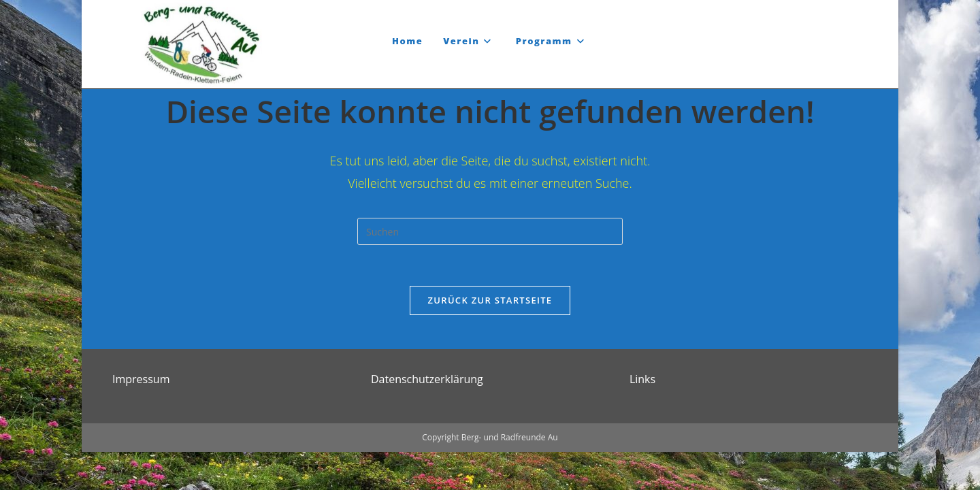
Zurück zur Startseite (490, 300)
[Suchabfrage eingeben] (490, 231)
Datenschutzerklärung (427, 417)
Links (642, 417)
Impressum (141, 417)
